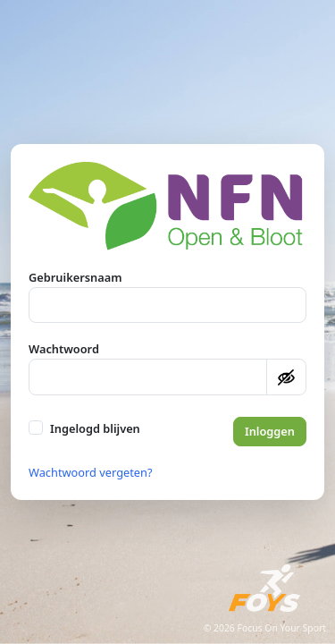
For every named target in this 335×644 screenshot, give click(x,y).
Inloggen (270, 431)
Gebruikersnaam (75, 277)
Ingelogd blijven (95, 428)
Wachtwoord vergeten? (91, 472)
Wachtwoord (64, 349)
